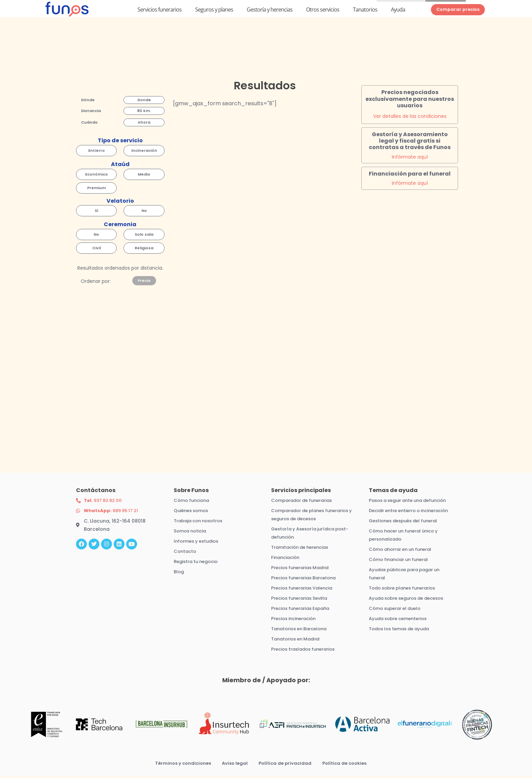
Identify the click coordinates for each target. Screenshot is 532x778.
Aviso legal (233, 765)
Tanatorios (365, 11)
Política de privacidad (286, 765)
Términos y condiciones (179, 765)
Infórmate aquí (410, 159)
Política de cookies (348, 765)
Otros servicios (323, 11)
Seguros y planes (214, 11)
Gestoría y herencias (270, 11)
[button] (88, 102)
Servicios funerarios (159, 11)
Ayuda (398, 11)
